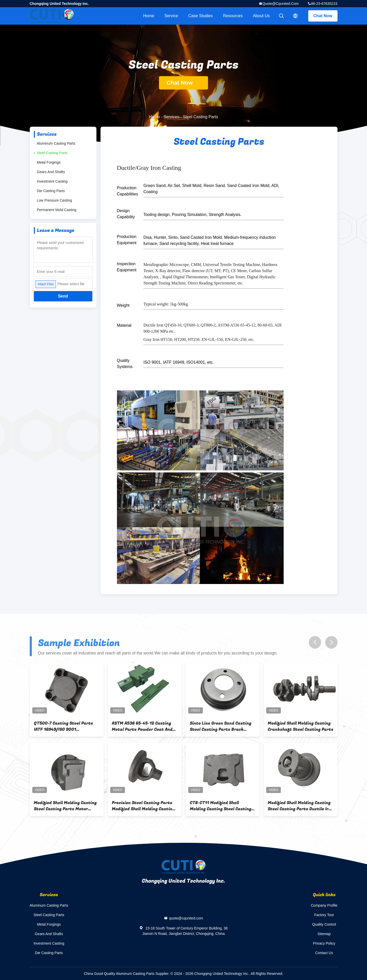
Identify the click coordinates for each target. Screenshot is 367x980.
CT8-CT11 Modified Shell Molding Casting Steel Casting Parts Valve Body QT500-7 (221, 806)
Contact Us (324, 953)
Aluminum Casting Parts (56, 143)
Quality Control (324, 924)
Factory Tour (324, 915)
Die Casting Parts (51, 191)
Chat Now (323, 16)
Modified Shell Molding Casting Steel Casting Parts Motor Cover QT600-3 (65, 806)
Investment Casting (52, 181)
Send (63, 296)
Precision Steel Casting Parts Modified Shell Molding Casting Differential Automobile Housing (143, 806)
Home (149, 16)
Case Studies (200, 16)
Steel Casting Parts (52, 153)
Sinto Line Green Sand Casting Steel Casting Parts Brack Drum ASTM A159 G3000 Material (221, 726)
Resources (233, 16)
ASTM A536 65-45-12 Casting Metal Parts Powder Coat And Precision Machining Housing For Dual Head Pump (142, 726)
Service (171, 16)
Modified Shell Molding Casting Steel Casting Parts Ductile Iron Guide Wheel (301, 806)
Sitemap (324, 934)
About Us (261, 16)
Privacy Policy (324, 943)
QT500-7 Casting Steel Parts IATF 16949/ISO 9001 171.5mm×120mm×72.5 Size (63, 726)
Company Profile (324, 905)
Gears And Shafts (51, 172)
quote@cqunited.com (281, 4)
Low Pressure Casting (54, 200)
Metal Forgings (49, 162)
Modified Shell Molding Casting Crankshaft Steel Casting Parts (301, 726)
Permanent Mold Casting (57, 210)
